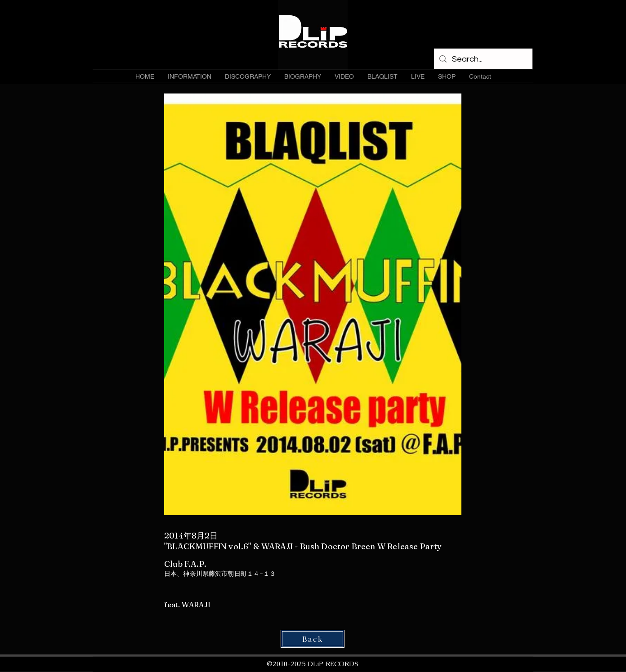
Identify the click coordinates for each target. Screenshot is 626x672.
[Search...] (483, 59)
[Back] (313, 639)
